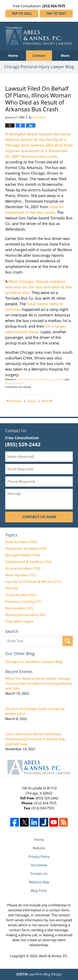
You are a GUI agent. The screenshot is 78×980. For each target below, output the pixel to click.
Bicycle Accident (23, 568)
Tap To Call (22, 13)
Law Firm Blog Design (39, 974)
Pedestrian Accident (26, 548)
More (65, 56)
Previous (14, 401)
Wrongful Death (14, 383)
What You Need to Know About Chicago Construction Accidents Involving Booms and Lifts (39, 683)
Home (13, 56)
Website (39, 848)
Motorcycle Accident (25, 615)
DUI (12, 588)
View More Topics (19, 621)
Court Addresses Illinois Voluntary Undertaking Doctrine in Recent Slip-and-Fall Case (35, 739)
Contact (39, 56)
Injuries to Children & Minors (33, 582)
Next (47, 401)
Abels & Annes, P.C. (54, 956)
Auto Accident (25, 379)
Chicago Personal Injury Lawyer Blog (39, 36)
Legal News (57, 379)
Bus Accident (42, 379)
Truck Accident (21, 595)
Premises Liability (23, 602)
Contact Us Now (39, 517)
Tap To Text (56, 13)
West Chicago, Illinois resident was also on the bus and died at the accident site (39, 287)
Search (68, 641)
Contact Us (39, 874)
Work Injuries (21, 575)
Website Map (39, 882)
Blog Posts (39, 891)
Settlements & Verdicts (28, 562)
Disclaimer (39, 865)
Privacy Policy (39, 857)
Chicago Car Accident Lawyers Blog (34, 662)
